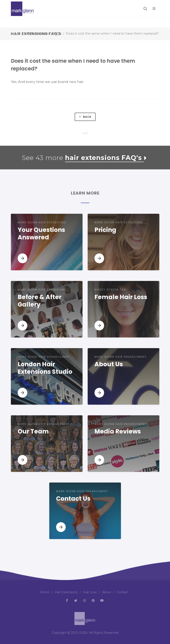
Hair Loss (90, 592)
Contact (122, 592)
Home (44, 592)
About (107, 592)
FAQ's (57, 33)
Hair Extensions (36, 33)
